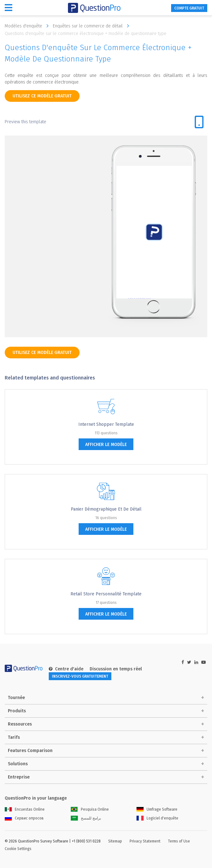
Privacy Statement (145, 841)
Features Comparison (30, 751)
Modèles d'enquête (28, 26)
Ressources (20, 724)
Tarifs (14, 737)
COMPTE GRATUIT (189, 8)
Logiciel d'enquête (157, 818)
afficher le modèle (106, 445)
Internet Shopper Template (106, 424)
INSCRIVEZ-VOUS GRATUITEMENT (80, 676)
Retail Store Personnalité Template (106, 594)
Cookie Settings (18, 849)
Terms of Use (179, 841)
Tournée (16, 698)
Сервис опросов (24, 818)
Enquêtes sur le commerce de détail (92, 26)
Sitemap (115, 841)
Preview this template (25, 122)
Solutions (18, 764)
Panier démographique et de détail (106, 509)
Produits (17, 711)
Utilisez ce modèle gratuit (42, 96)
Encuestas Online (25, 809)
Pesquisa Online (90, 809)
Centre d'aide (66, 669)
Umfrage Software (157, 809)
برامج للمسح (86, 818)
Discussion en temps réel (116, 669)
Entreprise (19, 777)
